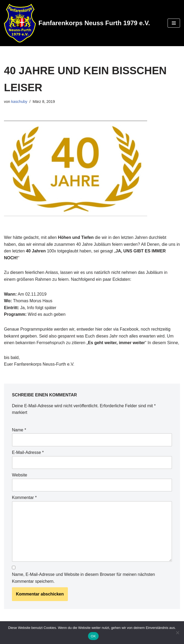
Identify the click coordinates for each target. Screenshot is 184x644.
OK (93, 636)
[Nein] (177, 633)
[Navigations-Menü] (174, 23)
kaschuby (19, 102)
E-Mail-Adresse (28, 452)
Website (20, 475)
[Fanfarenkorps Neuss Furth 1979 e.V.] (77, 23)
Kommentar (24, 498)
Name (19, 430)
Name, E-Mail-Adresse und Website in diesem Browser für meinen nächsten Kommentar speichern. (84, 578)
